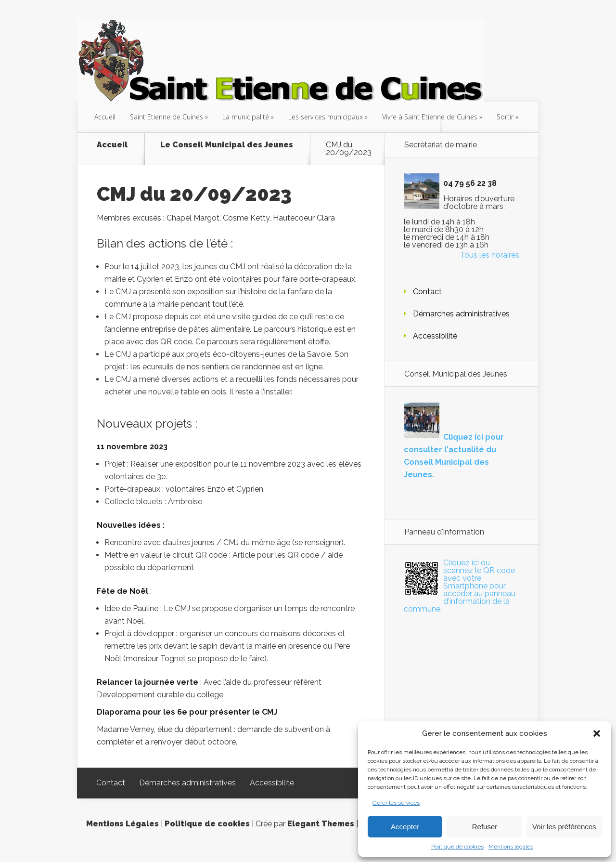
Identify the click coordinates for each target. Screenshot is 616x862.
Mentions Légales (122, 824)
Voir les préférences (564, 827)
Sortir (505, 117)
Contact (427, 292)
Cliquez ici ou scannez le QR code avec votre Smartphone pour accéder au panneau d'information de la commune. (460, 586)
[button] (597, 733)
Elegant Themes (321, 824)
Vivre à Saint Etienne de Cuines (430, 117)
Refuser (485, 827)
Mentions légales (511, 847)
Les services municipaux (326, 117)
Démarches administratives (461, 314)
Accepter (405, 827)
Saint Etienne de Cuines (167, 117)
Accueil (105, 117)
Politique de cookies (457, 847)
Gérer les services (396, 803)
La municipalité (246, 117)
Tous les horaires (490, 255)
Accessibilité (435, 336)
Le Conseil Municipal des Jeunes (227, 145)
